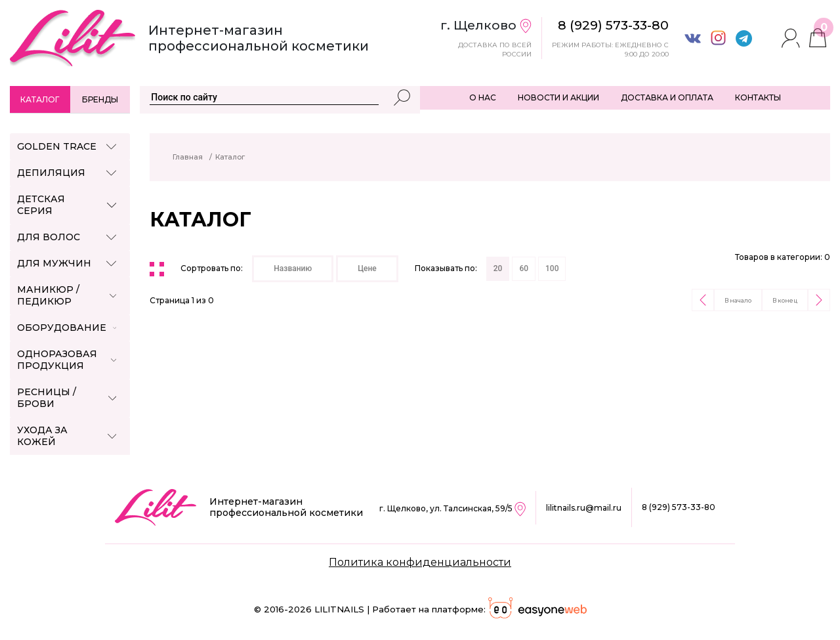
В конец (785, 300)
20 (498, 268)
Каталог (40, 99)
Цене (367, 268)
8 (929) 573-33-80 (679, 507)
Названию (293, 268)
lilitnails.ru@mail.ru (584, 508)
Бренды (100, 99)
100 (552, 268)
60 (524, 268)
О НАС (483, 97)
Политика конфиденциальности (420, 562)
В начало (738, 300)
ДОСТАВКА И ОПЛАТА (667, 97)
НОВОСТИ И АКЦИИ (558, 97)
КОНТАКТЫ (758, 97)
